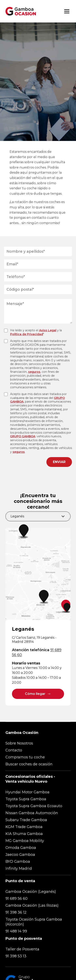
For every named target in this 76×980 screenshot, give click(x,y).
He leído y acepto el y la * (36, 332)
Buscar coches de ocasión (29, 764)
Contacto (14, 750)
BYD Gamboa (18, 862)
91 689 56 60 (17, 899)
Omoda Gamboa (21, 848)
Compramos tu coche (25, 757)
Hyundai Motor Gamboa (27, 792)
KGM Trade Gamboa (24, 827)
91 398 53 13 (16, 956)
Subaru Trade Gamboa (26, 820)
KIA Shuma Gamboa (24, 834)
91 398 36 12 (16, 912)
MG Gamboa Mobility (25, 841)
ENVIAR (59, 462)
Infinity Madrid (19, 868)
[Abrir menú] (67, 11)
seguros (34, 372)
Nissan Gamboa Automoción (32, 813)
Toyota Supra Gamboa (26, 799)
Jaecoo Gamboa (20, 855)
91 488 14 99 (16, 931)
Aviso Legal (48, 330)
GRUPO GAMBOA (23, 436)
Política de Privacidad (27, 334)
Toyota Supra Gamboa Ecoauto (34, 806)
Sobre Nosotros (19, 743)
